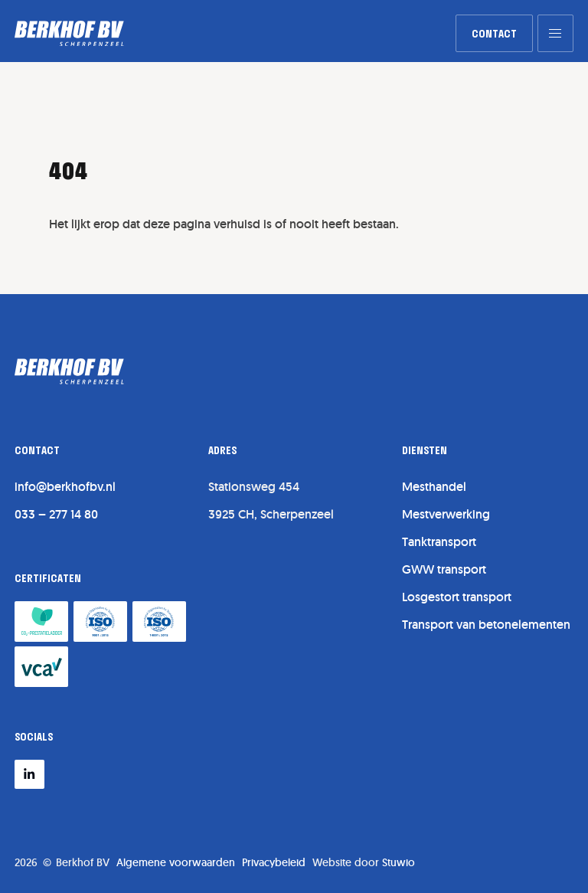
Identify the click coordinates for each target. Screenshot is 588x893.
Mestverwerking (446, 514)
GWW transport (444, 569)
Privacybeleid (274, 862)
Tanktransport (439, 542)
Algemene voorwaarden (176, 862)
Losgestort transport (457, 597)
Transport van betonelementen (486, 625)
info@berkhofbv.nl (65, 487)
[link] (494, 33)
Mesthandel (434, 487)
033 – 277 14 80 (56, 514)
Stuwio (399, 862)
